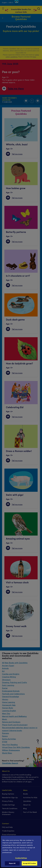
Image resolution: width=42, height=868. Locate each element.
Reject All (12, 863)
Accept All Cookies (29, 863)
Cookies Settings (21, 858)
